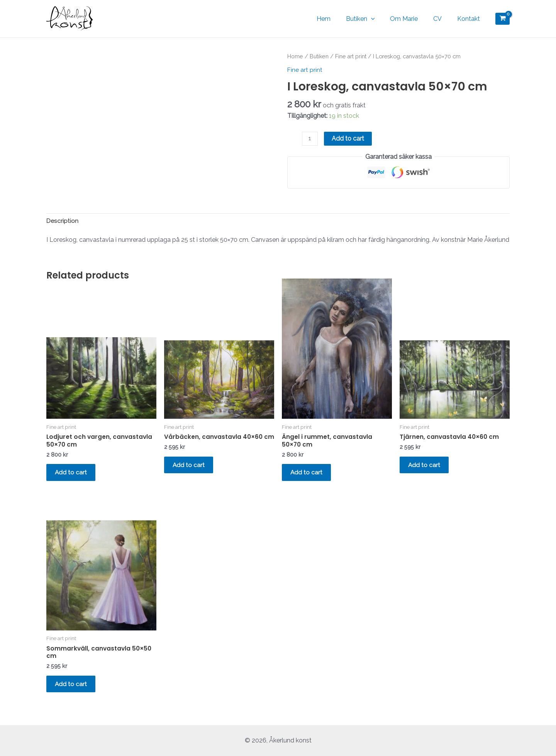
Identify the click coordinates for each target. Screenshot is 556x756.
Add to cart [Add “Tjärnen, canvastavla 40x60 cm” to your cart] (427, 467)
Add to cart (348, 138)
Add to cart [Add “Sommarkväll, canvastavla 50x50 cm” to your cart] (74, 691)
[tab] (63, 222)
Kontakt (470, 19)
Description (63, 222)
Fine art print (351, 56)
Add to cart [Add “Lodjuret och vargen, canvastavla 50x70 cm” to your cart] (74, 475)
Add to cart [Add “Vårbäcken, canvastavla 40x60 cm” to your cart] (192, 475)
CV (442, 19)
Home (295, 56)
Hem (337, 19)
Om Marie (412, 19)
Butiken (371, 19)
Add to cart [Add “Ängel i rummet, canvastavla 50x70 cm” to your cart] (310, 475)
